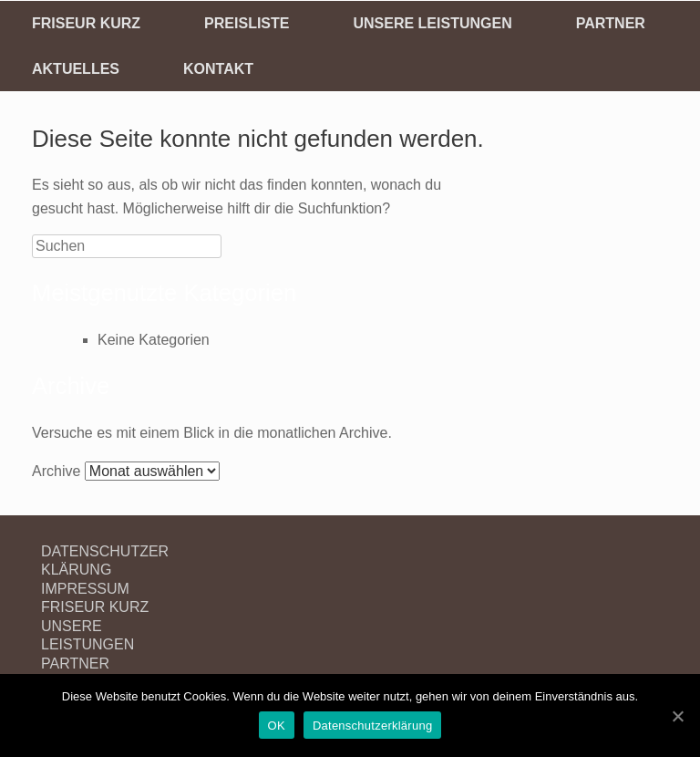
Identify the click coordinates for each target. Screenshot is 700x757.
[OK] (677, 716)
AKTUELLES (76, 69)
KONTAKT (218, 69)
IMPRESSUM (85, 589)
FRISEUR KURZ (86, 23)
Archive (56, 471)
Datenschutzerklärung (372, 726)
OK (277, 726)
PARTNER (611, 23)
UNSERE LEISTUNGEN (432, 23)
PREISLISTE (247, 23)
